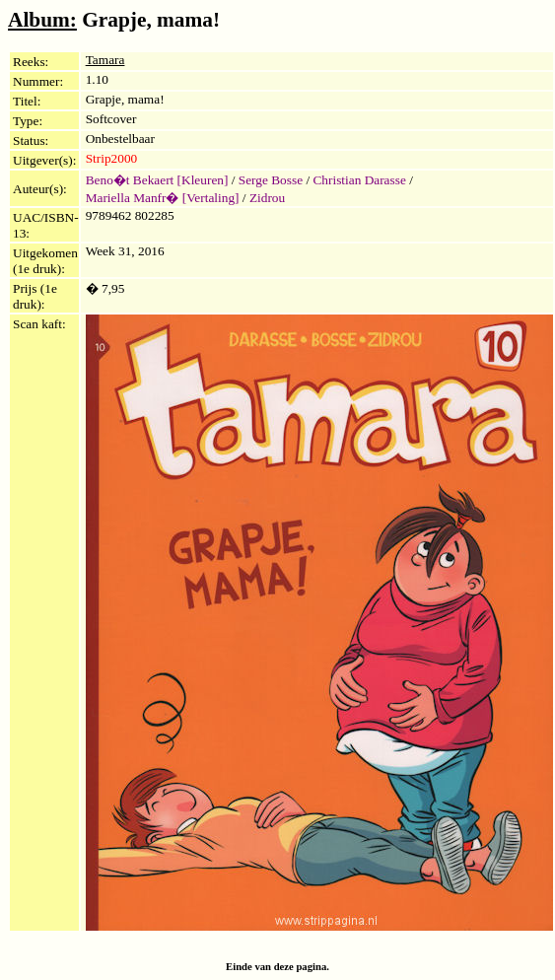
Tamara (105, 60)
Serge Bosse (271, 180)
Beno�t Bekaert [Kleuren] (157, 180)
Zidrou (267, 198)
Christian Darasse (359, 180)
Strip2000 (112, 158)
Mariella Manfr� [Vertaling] (163, 198)
